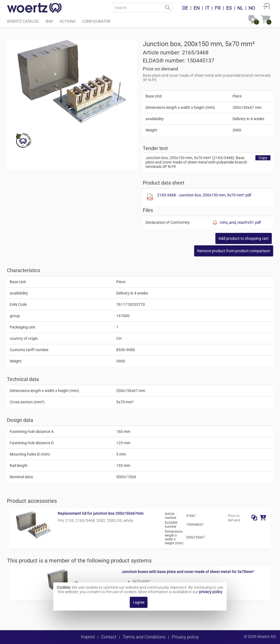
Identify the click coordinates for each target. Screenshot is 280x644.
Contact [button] (109, 637)
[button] (234, 251)
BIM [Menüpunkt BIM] (49, 21)
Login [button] (266, 6)
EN (197, 8)
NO (252, 8)
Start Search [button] (168, 8)
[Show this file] (150, 197)
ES (229, 8)
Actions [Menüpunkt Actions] (68, 21)
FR (218, 8)
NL (240, 8)
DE (185, 8)
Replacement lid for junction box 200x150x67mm (101, 513)
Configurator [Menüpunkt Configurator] (96, 21)
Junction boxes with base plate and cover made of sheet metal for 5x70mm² (188, 572)
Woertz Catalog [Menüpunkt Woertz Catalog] (23, 21)
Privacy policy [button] (185, 637)
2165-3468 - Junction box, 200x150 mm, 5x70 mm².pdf (204, 195)
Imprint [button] (88, 637)
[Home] (35, 8)
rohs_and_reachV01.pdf (240, 222)
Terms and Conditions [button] (144, 637)
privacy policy (211, 592)
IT (207, 8)
